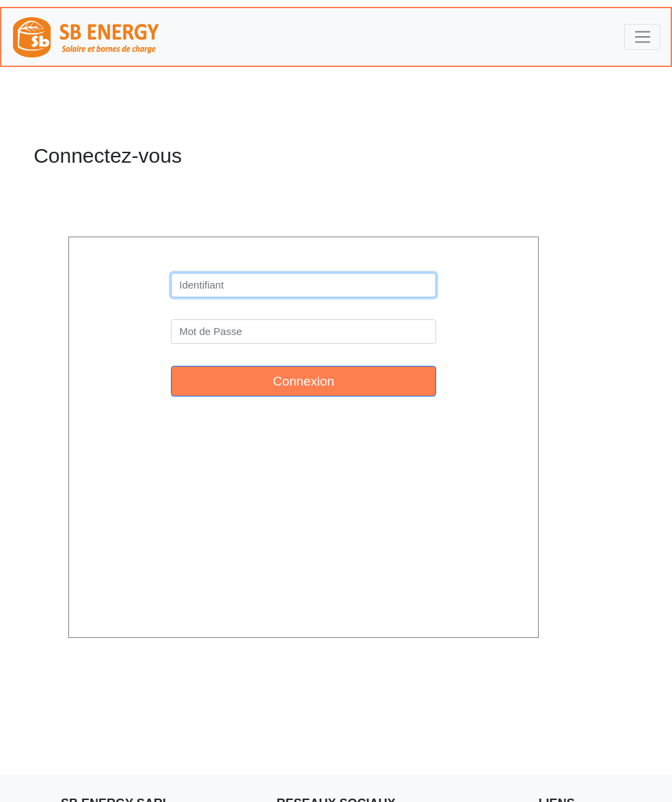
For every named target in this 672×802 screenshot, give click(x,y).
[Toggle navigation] (642, 37)
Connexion (304, 381)
